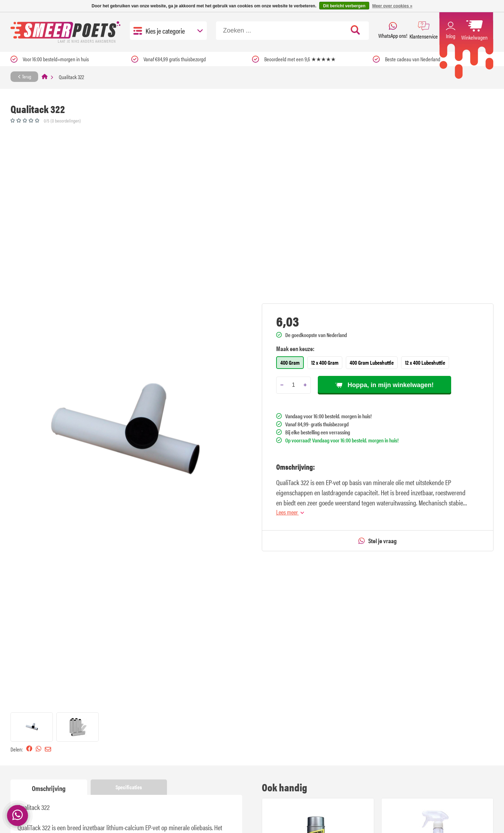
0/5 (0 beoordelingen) (62, 120)
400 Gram (290, 362)
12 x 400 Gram (325, 362)
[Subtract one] (282, 385)
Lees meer (290, 512)
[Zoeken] (292, 31)
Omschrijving (49, 788)
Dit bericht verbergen (344, 6)
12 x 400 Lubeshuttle (425, 362)
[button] (32, 727)
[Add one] (305, 385)
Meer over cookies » (392, 6)
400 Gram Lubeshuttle (372, 362)
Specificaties (129, 787)
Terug (24, 76)
